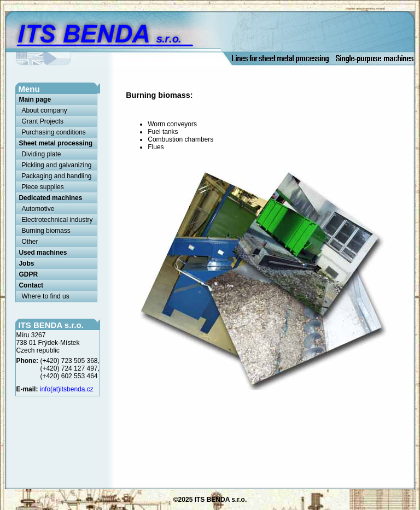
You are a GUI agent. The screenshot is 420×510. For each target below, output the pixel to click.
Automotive (38, 209)
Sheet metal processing (56, 143)
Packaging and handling (56, 176)
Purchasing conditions (53, 132)
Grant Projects (42, 121)
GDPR (28, 274)
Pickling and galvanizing (56, 165)
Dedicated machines (50, 198)
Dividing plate (41, 154)
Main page (35, 99)
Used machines (43, 253)
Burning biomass (46, 231)
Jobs (26, 263)
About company (44, 110)
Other (30, 242)
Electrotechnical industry (57, 220)
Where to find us (45, 296)
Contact (31, 285)
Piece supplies (42, 187)
